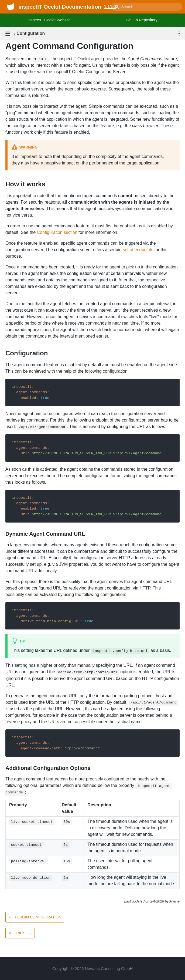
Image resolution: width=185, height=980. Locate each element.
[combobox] (147, 7)
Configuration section (57, 232)
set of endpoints (138, 250)
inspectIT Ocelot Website (49, 20)
